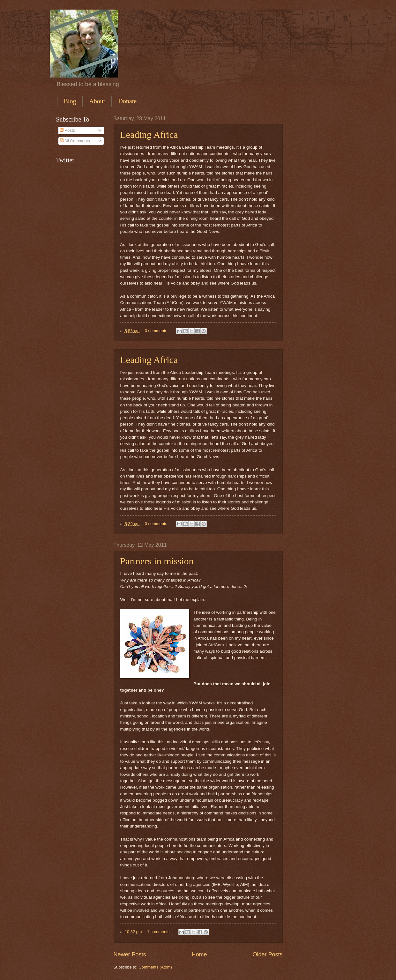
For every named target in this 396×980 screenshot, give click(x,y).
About (97, 101)
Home (199, 954)
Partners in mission (157, 561)
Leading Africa (149, 134)
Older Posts (267, 954)
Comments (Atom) (155, 967)
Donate (127, 101)
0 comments (156, 331)
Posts (67, 130)
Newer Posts (130, 954)
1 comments (158, 932)
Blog (70, 101)
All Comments (75, 141)
